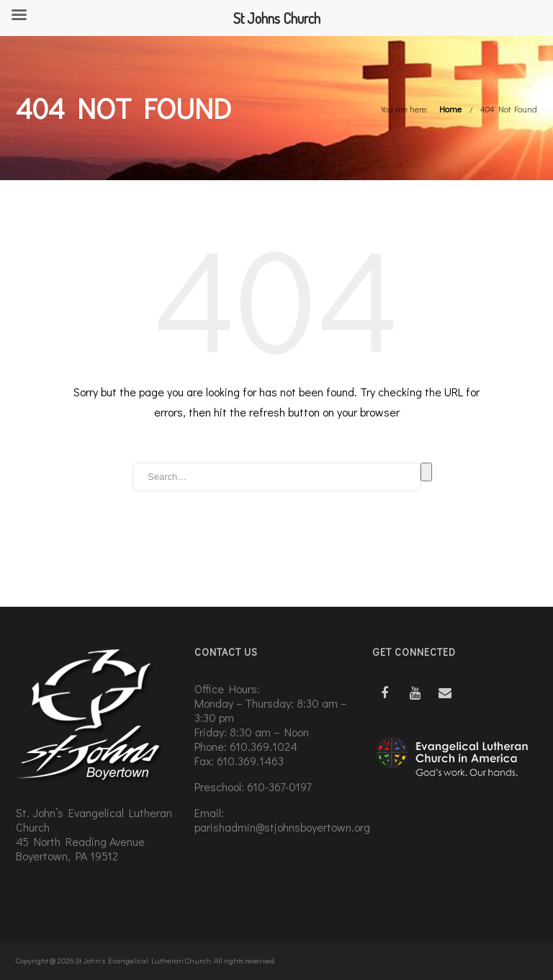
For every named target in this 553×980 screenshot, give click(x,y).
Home (450, 109)
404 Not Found (509, 109)
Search (426, 472)
